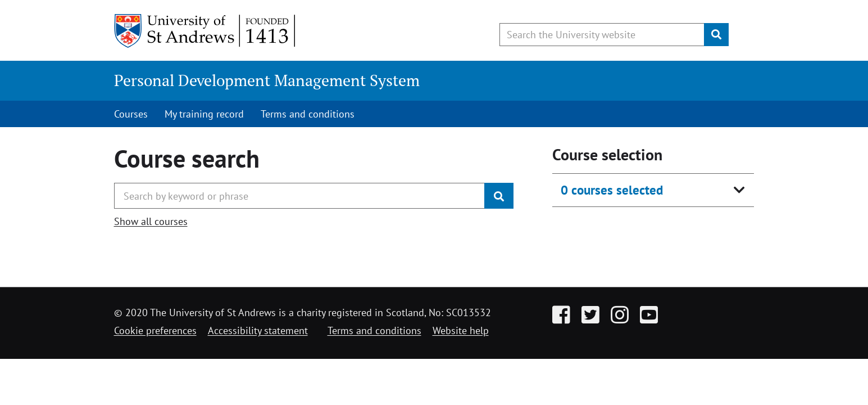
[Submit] (716, 35)
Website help (461, 330)
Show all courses (151, 221)
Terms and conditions (308, 114)
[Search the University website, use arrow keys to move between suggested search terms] (602, 35)
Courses (131, 114)
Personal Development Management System (267, 80)
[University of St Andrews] (205, 31)
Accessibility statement (258, 330)
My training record (204, 114)
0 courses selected (612, 190)
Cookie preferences (155, 330)
